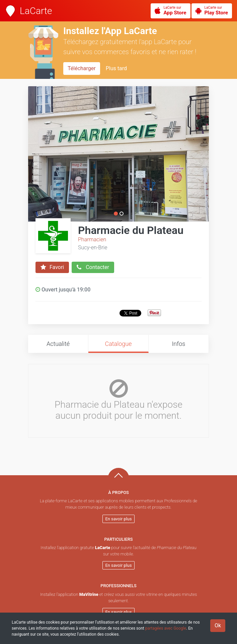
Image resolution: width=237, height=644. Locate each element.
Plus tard (116, 68)
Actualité (58, 344)
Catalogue (118, 344)
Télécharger (82, 68)
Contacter (93, 267)
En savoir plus (119, 519)
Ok (218, 625)
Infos (179, 344)
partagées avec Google (166, 628)
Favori (52, 267)
